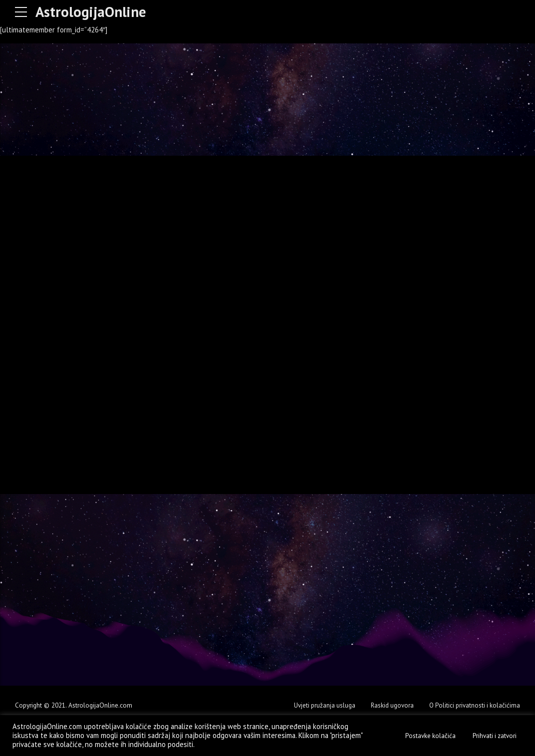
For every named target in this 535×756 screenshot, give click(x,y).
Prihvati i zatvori (495, 736)
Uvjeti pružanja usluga (320, 705)
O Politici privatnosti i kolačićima (473, 705)
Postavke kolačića (430, 736)
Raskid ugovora (389, 705)
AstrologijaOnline (93, 12)
